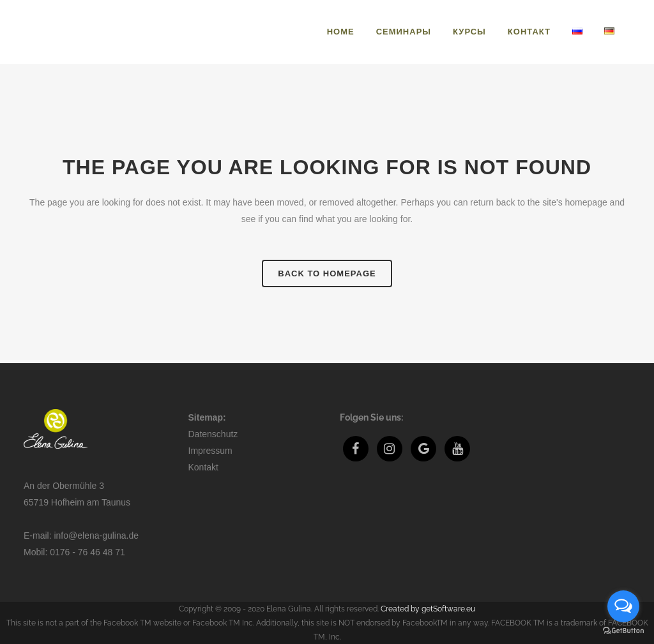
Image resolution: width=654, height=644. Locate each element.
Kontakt (203, 467)
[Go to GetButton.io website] (623, 631)
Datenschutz (213, 434)
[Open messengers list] (623, 606)
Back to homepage (327, 273)
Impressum (210, 451)
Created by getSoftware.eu (428, 609)
